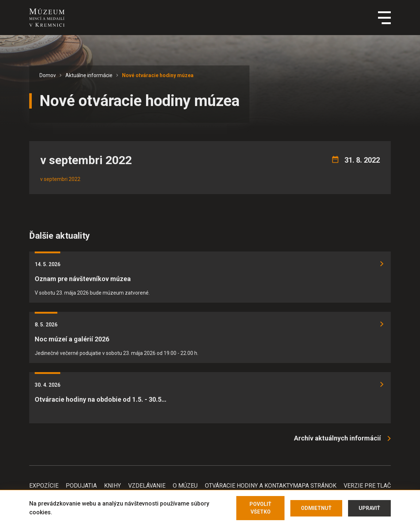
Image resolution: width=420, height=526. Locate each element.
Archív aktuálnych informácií (337, 438)
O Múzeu (185, 486)
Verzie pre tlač (367, 486)
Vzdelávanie (147, 486)
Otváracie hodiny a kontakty (249, 486)
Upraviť (369, 508)
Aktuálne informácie (89, 75)
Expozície (44, 486)
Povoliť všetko (260, 508)
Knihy (112, 486)
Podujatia (81, 486)
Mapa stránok (315, 486)
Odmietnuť (316, 508)
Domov (48, 75)
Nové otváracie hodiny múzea (158, 75)
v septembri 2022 (60, 179)
